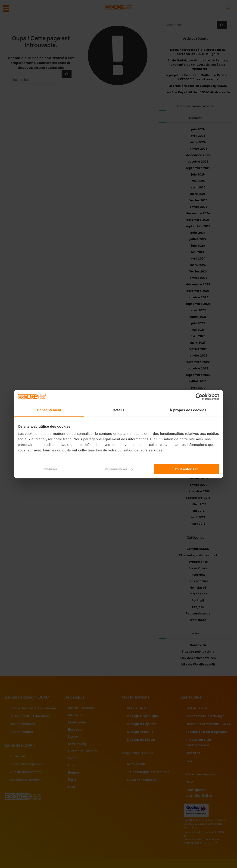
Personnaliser (119, 469)
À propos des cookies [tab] (188, 410)
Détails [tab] (118, 410)
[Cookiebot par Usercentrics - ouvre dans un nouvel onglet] (199, 397)
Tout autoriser (186, 469)
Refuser (51, 469)
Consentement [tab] (49, 410)
